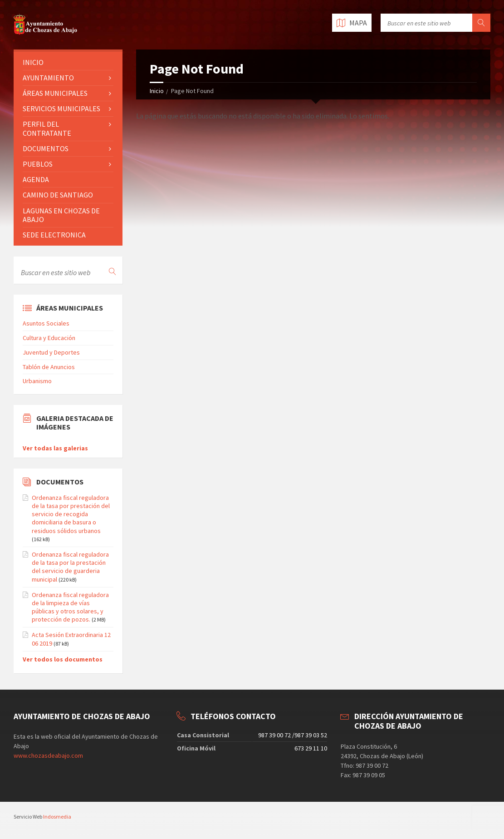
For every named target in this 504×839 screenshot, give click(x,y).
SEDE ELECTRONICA (54, 235)
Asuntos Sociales (46, 323)
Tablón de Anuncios (49, 367)
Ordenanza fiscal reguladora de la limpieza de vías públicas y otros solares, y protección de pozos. (70, 607)
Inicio (157, 91)
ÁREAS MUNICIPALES (55, 93)
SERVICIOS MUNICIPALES (61, 109)
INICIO (33, 62)
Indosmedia (57, 817)
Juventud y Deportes (51, 352)
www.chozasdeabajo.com (48, 755)
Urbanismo (37, 381)
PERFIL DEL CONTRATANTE (47, 128)
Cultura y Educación (49, 338)
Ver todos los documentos (63, 659)
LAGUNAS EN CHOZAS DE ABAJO (61, 215)
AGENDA (36, 179)
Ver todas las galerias (55, 448)
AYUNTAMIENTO (48, 78)
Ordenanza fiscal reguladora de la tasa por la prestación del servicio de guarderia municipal (70, 567)
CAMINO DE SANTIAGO (58, 195)
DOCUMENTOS (46, 148)
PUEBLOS (38, 164)
